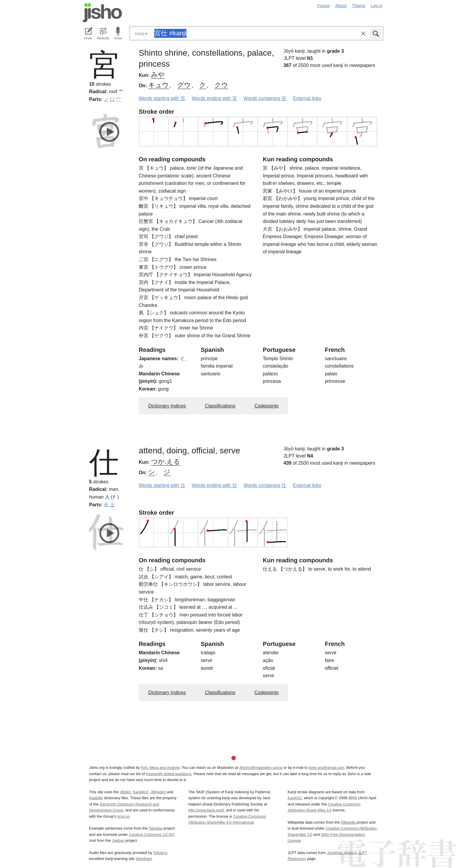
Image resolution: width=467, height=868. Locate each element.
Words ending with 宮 (214, 98)
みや (158, 75)
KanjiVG (295, 798)
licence (124, 816)
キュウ (159, 85)
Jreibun (118, 840)
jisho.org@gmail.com (326, 768)
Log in (377, 6)
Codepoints (266, 406)
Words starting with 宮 (162, 98)
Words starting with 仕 (162, 485)
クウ (221, 85)
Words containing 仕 (265, 485)
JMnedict (158, 792)
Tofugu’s (160, 853)
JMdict (125, 792)
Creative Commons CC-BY (151, 835)
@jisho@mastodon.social (261, 768)
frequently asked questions (169, 774)
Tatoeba (155, 828)
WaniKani (144, 859)
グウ (184, 85)
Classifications (220, 406)
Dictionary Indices (167, 406)
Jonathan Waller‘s (342, 853)
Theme (359, 6)
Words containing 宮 (265, 98)
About (341, 6)
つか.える (166, 462)
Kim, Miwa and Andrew (160, 768)
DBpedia (348, 822)
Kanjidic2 (141, 792)
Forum (324, 6)
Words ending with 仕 (214, 485)
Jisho (102, 13)
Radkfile (96, 798)
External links (307, 98)
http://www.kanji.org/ (205, 810)
